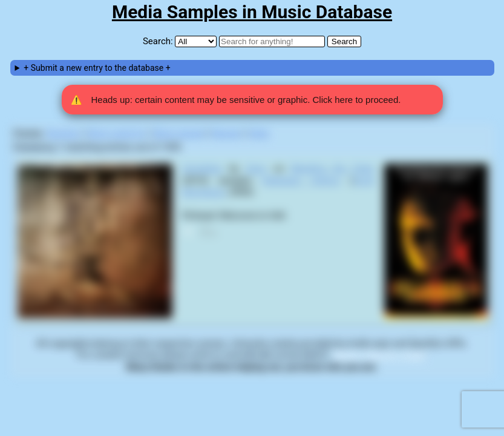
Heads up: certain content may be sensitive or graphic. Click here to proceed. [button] (236, 100)
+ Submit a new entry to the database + (97, 68)
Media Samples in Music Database (252, 12)
